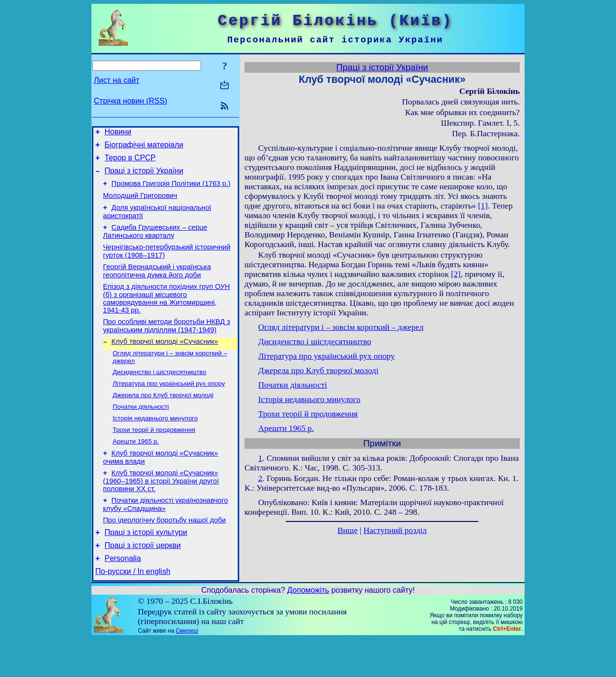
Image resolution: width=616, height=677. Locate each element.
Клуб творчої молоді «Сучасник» (165, 360)
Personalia (123, 595)
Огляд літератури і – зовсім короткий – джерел (341, 327)
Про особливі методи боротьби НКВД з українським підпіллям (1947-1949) (167, 343)
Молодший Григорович (140, 204)
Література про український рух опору (169, 405)
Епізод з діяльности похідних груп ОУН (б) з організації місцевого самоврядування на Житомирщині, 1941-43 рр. (167, 314)
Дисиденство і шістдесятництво (160, 393)
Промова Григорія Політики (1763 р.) (171, 191)
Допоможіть (308, 628)
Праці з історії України (144, 176)
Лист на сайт (117, 80)
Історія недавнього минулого (155, 443)
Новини (118, 133)
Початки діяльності (141, 430)
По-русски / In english (133, 609)
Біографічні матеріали (144, 148)
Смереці (187, 669)
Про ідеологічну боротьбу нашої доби (164, 552)
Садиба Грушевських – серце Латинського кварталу (155, 243)
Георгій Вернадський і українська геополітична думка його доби (157, 285)
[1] (483, 206)
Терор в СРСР (130, 162)
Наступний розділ (395, 530)
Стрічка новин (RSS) (130, 101)
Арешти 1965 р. (136, 468)
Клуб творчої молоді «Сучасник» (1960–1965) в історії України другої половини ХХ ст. (161, 510)
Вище (347, 530)
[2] (456, 274)
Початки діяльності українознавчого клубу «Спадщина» (166, 535)
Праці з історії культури (146, 566)
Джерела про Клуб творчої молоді (163, 418)
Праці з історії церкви (142, 580)
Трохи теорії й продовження (154, 455)
